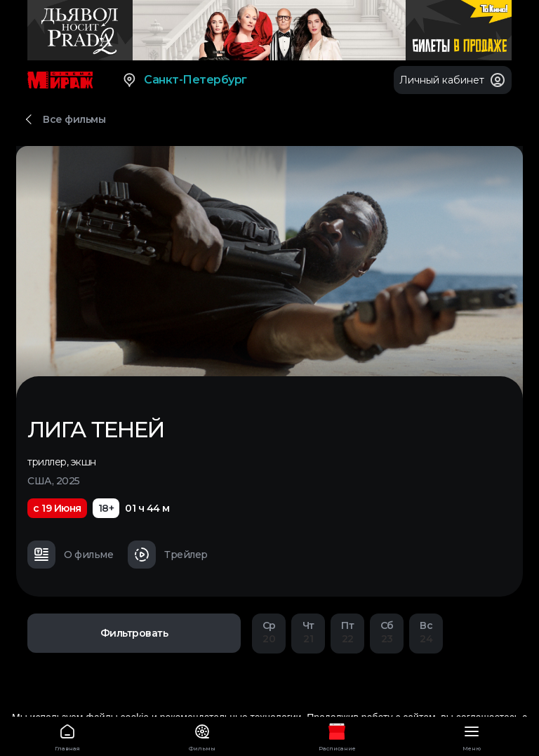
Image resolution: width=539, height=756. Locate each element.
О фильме (70, 555)
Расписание (337, 735)
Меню (472, 735)
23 (387, 632)
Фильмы (202, 735)
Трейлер (168, 555)
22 (347, 632)
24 (426, 632)
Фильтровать (134, 633)
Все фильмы (74, 119)
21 (308, 632)
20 (269, 632)
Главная (67, 735)
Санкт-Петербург (184, 80)
